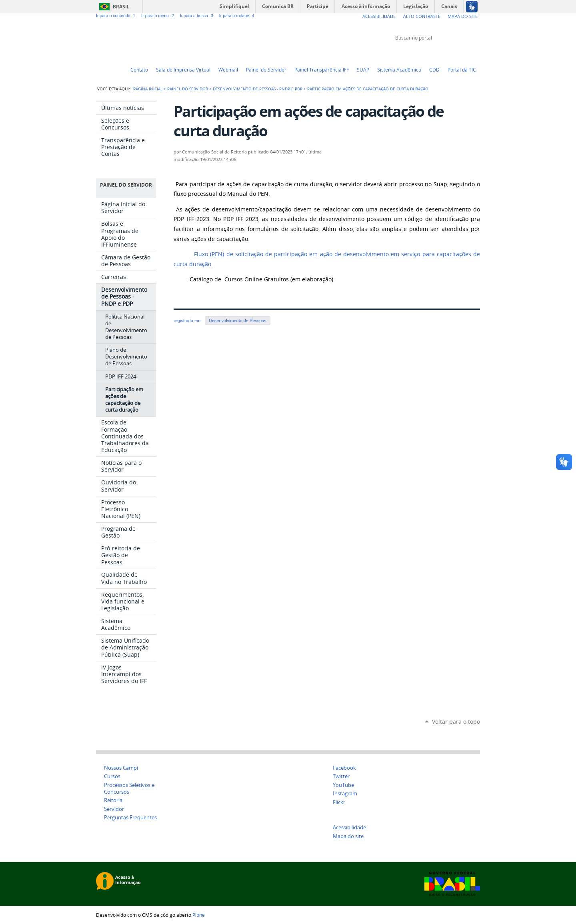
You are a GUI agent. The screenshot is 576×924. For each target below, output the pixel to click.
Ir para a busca (198, 16)
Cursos (112, 776)
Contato (139, 70)
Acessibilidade (379, 16)
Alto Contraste (422, 16)
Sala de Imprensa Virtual (183, 70)
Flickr (466, 53)
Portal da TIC (462, 70)
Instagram (476, 53)
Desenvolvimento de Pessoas (238, 321)
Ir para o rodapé (238, 16)
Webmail (228, 70)
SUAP (363, 70)
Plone (199, 915)
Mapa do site (348, 836)
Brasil (121, 7)
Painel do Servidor (266, 70)
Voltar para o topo (456, 722)
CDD (434, 70)
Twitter (436, 53)
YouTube (446, 53)
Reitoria (113, 800)
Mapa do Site (463, 16)
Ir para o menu (159, 16)
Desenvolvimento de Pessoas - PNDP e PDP (258, 89)
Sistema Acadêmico (399, 70)
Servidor (114, 809)
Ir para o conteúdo (117, 16)
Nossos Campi (121, 768)
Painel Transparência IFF (322, 70)
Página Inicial (148, 89)
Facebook (456, 53)
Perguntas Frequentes (130, 817)
